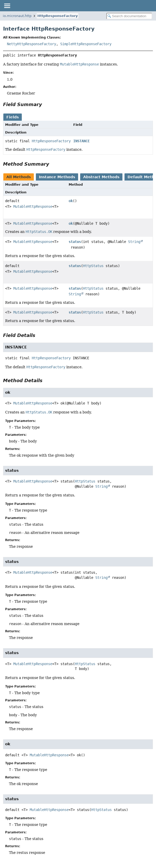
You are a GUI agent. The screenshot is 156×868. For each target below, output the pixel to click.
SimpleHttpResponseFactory (86, 44)
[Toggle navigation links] (7, 6)
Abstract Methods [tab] (101, 177)
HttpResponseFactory (58, 16)
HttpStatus (93, 266)
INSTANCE (81, 141)
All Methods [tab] (19, 177)
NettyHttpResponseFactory (32, 44)
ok (71, 201)
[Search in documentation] (129, 16)
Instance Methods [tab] (57, 177)
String (134, 242)
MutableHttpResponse (33, 206)
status (75, 242)
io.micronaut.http (17, 16)
